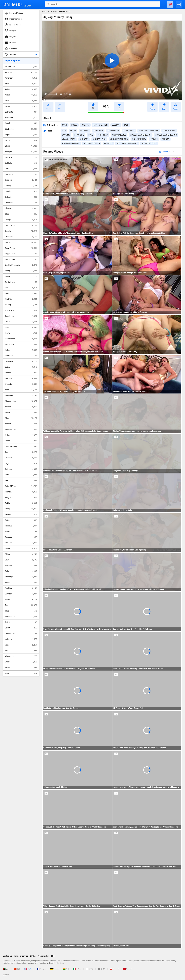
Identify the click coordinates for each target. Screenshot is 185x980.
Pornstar (21, 492)
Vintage (21, 645)
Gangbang (21, 316)
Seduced (21, 537)
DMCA (33, 956)
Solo (21, 571)
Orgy (21, 464)
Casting (21, 186)
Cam (21, 169)
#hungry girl (99, 139)
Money (21, 424)
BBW (21, 101)
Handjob (21, 327)
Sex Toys (21, 543)
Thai (21, 611)
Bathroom (21, 118)
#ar (64, 131)
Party (21, 475)
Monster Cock (21, 430)
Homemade (21, 339)
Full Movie (21, 310)
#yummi (154, 139)
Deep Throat (21, 248)
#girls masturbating (127, 143)
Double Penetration (21, 265)
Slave (21, 560)
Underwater (21, 634)
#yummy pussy (139, 139)
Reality (21, 514)
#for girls (103, 135)
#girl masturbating (149, 131)
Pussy (21, 509)
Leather (21, 373)
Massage (21, 395)
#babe (73, 131)
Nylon (21, 435)
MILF (21, 390)
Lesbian (21, 378)
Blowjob (21, 152)
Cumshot (21, 242)
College (21, 220)
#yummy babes (119, 135)
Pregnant (21, 498)
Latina (21, 367)
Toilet (21, 622)
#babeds (108, 143)
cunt (65, 125)
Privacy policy (43, 956)
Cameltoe (21, 174)
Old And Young (21, 446)
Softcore (21, 566)
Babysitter (21, 112)
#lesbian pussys (92, 143)
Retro (21, 520)
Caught (21, 191)
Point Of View (21, 486)
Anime (21, 89)
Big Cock (21, 135)
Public (21, 503)
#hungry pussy (149, 143)
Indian (21, 350)
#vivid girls (129, 131)
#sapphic (85, 131)
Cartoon (21, 180)
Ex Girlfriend (21, 282)
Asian (21, 95)
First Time (21, 299)
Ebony (21, 271)
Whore (21, 662)
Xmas (21, 668)
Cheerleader (21, 203)
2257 (53, 956)
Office (21, 441)
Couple (21, 231)
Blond (21, 146)
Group (21, 322)
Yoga (21, 673)
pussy (74, 125)
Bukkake (21, 163)
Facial (21, 288)
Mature (21, 407)
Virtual (21, 651)
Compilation (21, 225)
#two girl (79, 135)
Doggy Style (21, 254)
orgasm (85, 125)
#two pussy (113, 131)
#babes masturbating (166, 135)
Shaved (21, 548)
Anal (21, 84)
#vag (91, 135)
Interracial (21, 356)
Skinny (21, 554)
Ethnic (21, 276)
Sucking (21, 588)
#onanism (98, 131)
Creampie (21, 237)
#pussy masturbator (141, 135)
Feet (21, 293)
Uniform (21, 639)
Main (44, 11)
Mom (21, 418)
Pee (21, 480)
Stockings (21, 577)
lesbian (116, 125)
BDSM (21, 106)
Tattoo (21, 600)
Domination (21, 259)
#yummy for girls (71, 143)
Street (21, 583)
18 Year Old (21, 67)
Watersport (21, 656)
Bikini (21, 140)
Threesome (21, 617)
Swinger (21, 594)
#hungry (84, 139)
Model (21, 412)
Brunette (21, 157)
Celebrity (21, 197)
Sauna (21, 532)
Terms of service (21, 956)
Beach (21, 123)
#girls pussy (169, 131)
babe (126, 125)
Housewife (21, 344)
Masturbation (21, 401)
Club (21, 214)
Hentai (21, 333)
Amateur (21, 72)
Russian (21, 526)
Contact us (7, 956)
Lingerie (21, 384)
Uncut (21, 628)
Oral (21, 452)
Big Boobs (21, 129)
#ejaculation (69, 139)
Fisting (21, 305)
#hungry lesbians (119, 139)
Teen (21, 605)
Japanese (21, 361)
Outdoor (21, 469)
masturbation (101, 125)
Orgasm (21, 458)
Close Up (21, 208)
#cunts (165, 139)
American (21, 78)
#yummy (66, 135)
